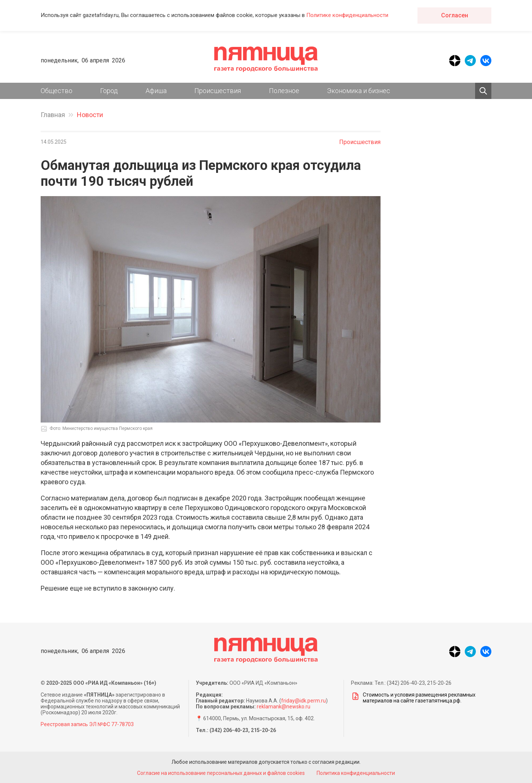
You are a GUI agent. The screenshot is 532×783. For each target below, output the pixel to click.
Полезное (284, 91)
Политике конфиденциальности (347, 15)
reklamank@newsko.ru (284, 707)
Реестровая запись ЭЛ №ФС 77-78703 (87, 724)
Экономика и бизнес (359, 91)
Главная (53, 115)
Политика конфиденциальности (356, 773)
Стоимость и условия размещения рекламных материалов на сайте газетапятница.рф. (413, 698)
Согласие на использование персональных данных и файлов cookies (221, 773)
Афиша (156, 91)
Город (109, 91)
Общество (57, 91)
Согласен (455, 15)
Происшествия (218, 91)
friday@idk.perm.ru (303, 701)
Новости (90, 115)
